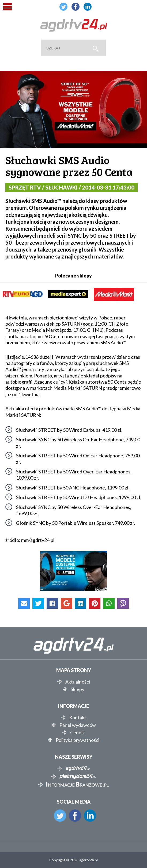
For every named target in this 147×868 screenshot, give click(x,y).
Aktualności (78, 682)
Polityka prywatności (78, 740)
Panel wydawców (78, 725)
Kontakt (78, 717)
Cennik (78, 732)
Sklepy (78, 689)
